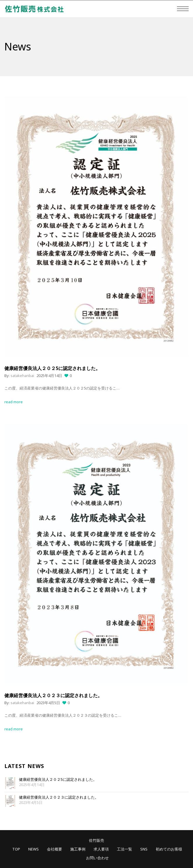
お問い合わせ (97, 858)
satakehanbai (22, 376)
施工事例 (78, 849)
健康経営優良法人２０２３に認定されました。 (59, 797)
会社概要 (55, 849)
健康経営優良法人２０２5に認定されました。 (58, 780)
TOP (16, 849)
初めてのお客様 (169, 849)
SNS (144, 849)
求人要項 (101, 849)
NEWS (34, 849)
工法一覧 (124, 849)
